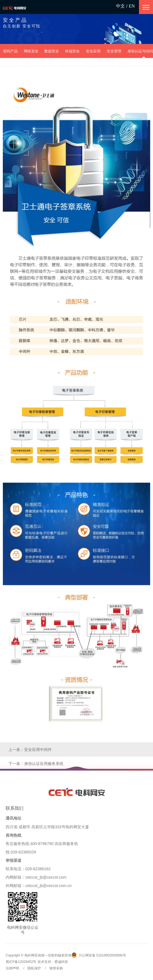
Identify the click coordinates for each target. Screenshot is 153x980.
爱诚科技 (61, 962)
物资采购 (56, 968)
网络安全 (31, 51)
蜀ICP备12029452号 (21, 962)
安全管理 (114, 51)
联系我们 (15, 808)
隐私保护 (34, 968)
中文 (120, 6)
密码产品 (10, 51)
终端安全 (72, 51)
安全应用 (93, 51)
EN (132, 6)
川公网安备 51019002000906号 (99, 956)
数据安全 (52, 51)
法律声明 (12, 968)
